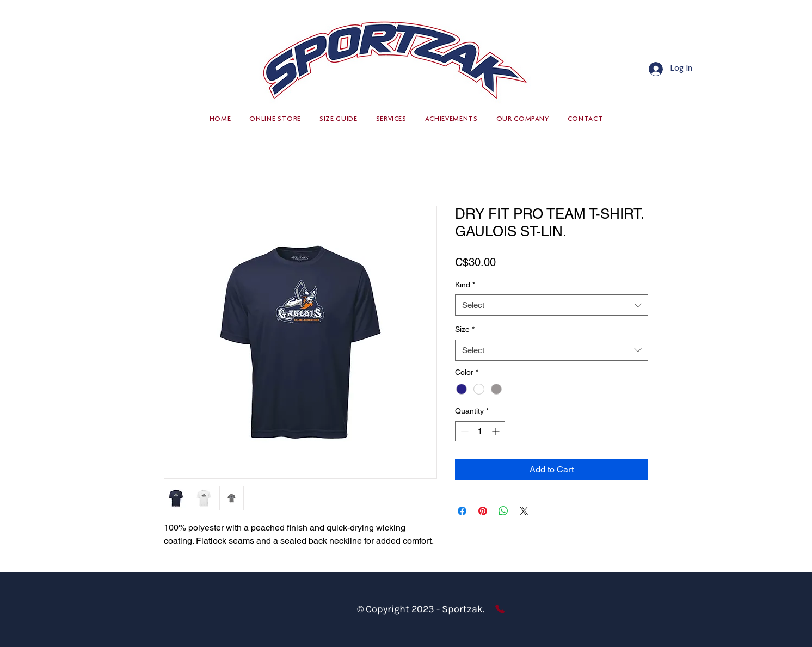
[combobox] (552, 305)
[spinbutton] (480, 431)
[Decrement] (463, 431)
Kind (465, 285)
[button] (275, 119)
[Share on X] (524, 511)
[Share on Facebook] (462, 511)
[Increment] (497, 431)
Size (465, 329)
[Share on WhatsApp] (503, 511)
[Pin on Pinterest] (483, 511)
